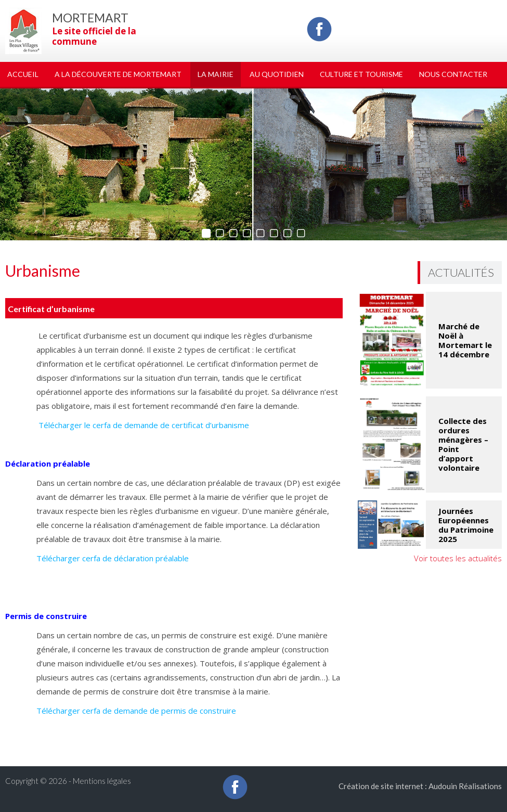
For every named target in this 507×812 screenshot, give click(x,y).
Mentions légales (102, 781)
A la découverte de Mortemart (118, 74)
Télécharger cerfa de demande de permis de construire (136, 711)
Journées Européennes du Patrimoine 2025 (466, 525)
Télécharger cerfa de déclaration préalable (113, 558)
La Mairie (216, 74)
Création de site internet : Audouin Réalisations (420, 786)
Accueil (23, 74)
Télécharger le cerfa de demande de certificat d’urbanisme (143, 425)
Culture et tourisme (361, 74)
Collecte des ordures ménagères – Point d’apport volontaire (463, 444)
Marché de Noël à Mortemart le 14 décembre (465, 340)
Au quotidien (277, 74)
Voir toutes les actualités (458, 558)
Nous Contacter (453, 74)
